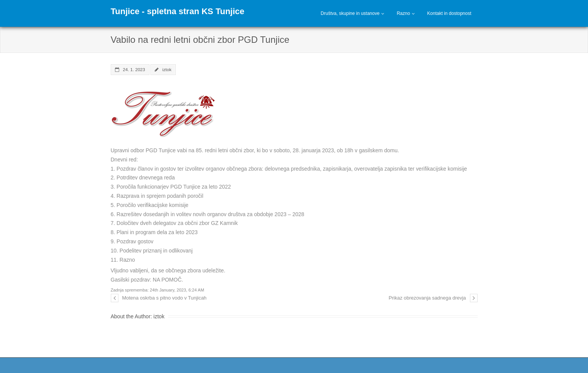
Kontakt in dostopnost (449, 13)
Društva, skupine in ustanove (350, 13)
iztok (167, 69)
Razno (403, 13)
